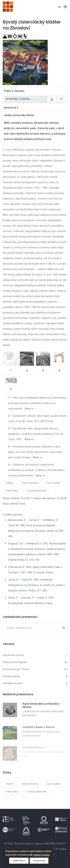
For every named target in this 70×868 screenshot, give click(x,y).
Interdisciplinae (12, 676)
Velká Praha (12, 491)
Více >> (29, 409)
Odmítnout (19, 861)
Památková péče (13, 683)
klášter (10, 483)
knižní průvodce (30, 483)
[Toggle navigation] (65, 7)
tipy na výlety (53, 483)
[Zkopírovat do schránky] (52, 99)
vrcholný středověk (37, 491)
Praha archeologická (15, 662)
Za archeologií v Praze (16, 669)
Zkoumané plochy (13, 655)
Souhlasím (39, 861)
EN (59, 7)
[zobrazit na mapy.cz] (61, 99)
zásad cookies (42, 855)
